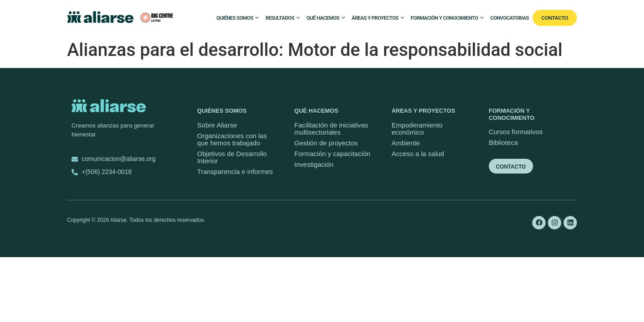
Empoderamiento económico (417, 129)
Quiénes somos (235, 18)
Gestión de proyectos (326, 143)
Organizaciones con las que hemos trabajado (232, 139)
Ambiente (405, 143)
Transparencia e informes (235, 172)
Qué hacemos (323, 18)
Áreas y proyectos (375, 18)
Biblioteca (503, 142)
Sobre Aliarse (217, 125)
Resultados (280, 18)
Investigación (314, 164)
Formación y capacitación (332, 154)
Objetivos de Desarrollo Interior (232, 157)
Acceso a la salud (418, 154)
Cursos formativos (516, 132)
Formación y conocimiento (444, 18)
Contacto (555, 18)
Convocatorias (509, 18)
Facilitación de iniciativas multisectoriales (331, 129)
